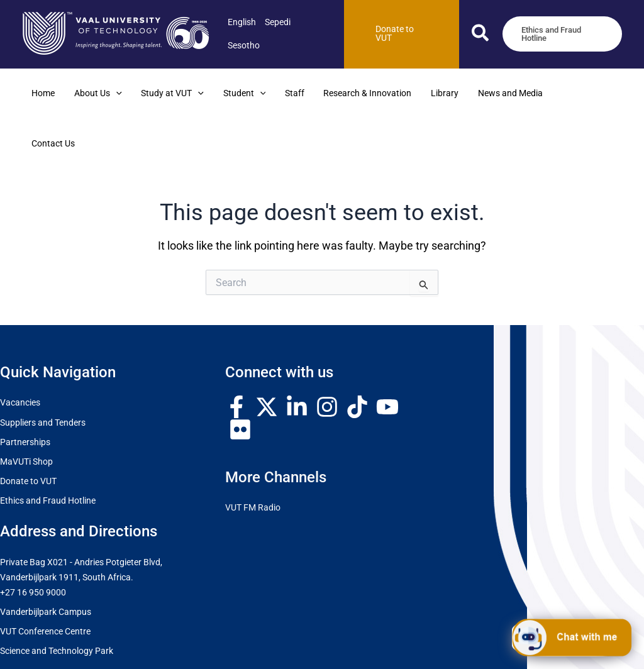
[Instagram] (327, 357)
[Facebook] (236, 357)
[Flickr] (240, 380)
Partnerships (25, 392)
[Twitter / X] (267, 357)
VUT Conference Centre (45, 582)
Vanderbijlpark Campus (46, 562)
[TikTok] (357, 357)
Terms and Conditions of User (431, 649)
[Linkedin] (297, 357)
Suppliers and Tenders (43, 373)
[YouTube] (387, 357)
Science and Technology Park (57, 601)
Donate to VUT (28, 431)
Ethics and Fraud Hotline (48, 451)
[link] (242, 22)
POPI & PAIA (517, 649)
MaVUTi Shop (26, 412)
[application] (114, 94)
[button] (481, 36)
